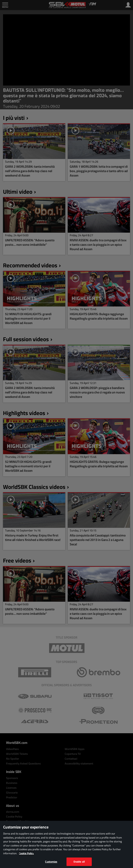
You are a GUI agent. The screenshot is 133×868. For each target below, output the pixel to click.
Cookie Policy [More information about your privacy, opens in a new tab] (26, 853)
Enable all (79, 862)
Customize (51, 862)
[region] (66, 844)
